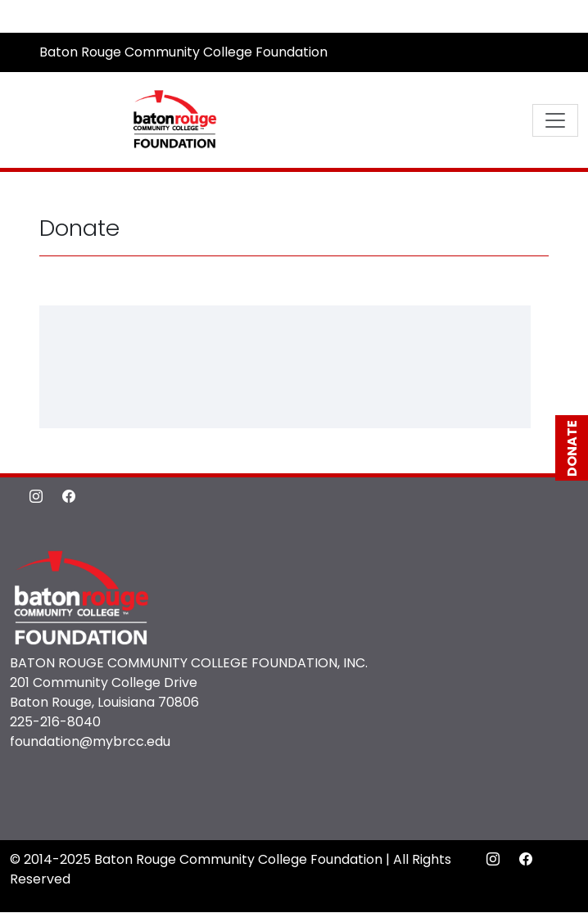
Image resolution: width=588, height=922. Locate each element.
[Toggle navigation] (555, 120)
